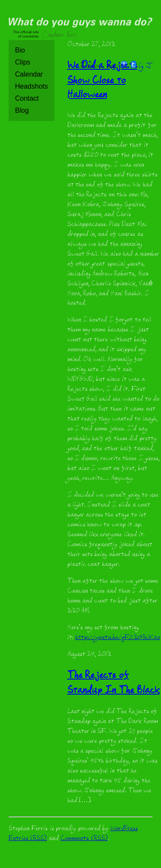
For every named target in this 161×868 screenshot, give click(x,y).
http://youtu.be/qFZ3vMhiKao (118, 638)
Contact (27, 98)
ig (141, 67)
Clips (23, 62)
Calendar (29, 74)
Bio (20, 50)
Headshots (32, 86)
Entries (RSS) (28, 839)
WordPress (124, 829)
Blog (22, 110)
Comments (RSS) (84, 839)
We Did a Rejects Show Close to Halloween (102, 81)
